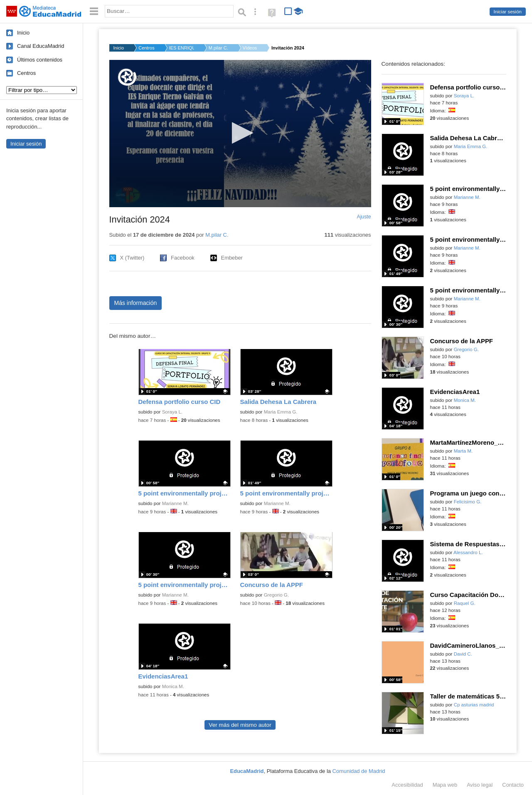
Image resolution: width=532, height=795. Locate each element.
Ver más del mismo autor (240, 725)
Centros (26, 73)
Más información (136, 303)
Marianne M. (175, 503)
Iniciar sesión (508, 12)
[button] (240, 133)
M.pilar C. (218, 48)
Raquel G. (465, 603)
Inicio (23, 33)
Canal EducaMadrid (41, 46)
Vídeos (250, 48)
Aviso (480, 785)
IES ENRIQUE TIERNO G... (182, 48)
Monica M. (173, 686)
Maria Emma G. (281, 412)
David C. (463, 654)
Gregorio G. (276, 595)
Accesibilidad (407, 785)
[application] (240, 134)
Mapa (445, 785)
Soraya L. (172, 412)
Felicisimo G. (468, 502)
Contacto (513, 785)
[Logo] (127, 77)
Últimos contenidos (40, 60)
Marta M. (463, 451)
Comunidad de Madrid (359, 771)
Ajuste (364, 217)
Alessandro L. (468, 552)
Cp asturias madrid (474, 705)
